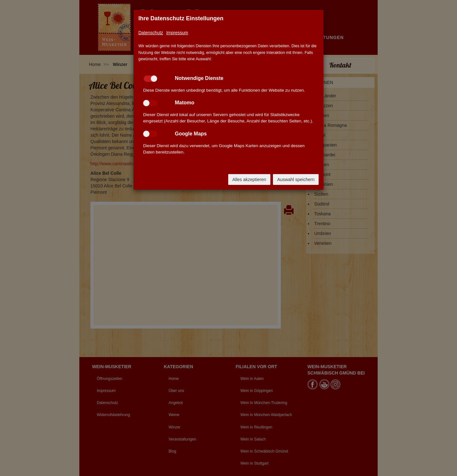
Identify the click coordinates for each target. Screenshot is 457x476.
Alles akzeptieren (249, 179)
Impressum (177, 33)
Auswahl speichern (296, 179)
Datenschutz (151, 33)
